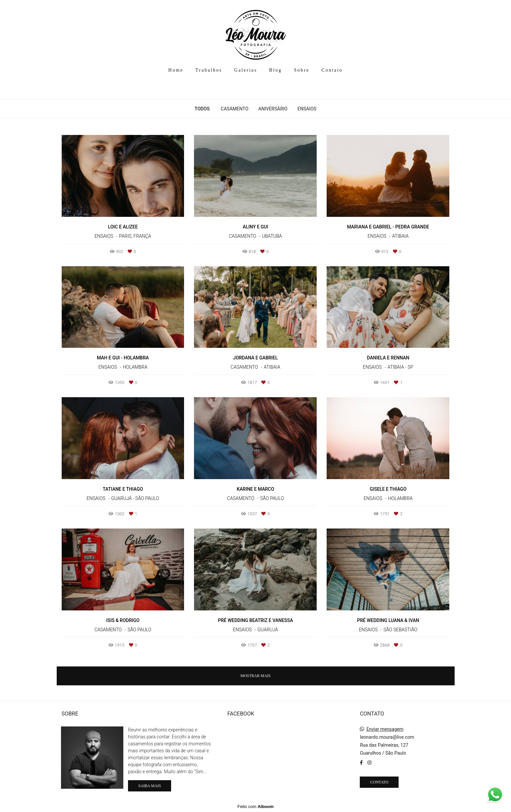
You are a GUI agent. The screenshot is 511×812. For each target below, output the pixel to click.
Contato (332, 70)
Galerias (246, 70)
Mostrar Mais (255, 676)
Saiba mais (150, 786)
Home (176, 70)
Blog (276, 70)
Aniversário (273, 109)
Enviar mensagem (385, 729)
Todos (202, 109)
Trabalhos (209, 70)
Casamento (235, 109)
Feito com (255, 807)
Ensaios (307, 109)
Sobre (302, 70)
